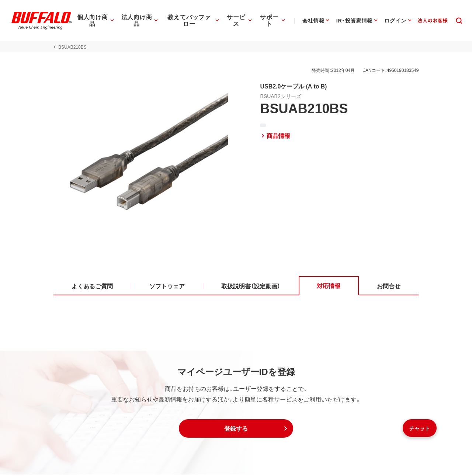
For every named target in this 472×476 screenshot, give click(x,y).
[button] (236, 430)
